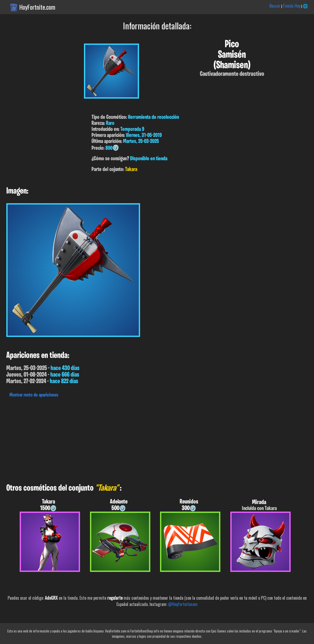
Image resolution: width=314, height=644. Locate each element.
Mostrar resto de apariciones (34, 395)
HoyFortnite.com (37, 7)
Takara (131, 170)
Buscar (275, 6)
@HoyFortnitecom (183, 604)
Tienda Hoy (292, 6)
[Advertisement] (157, 439)
